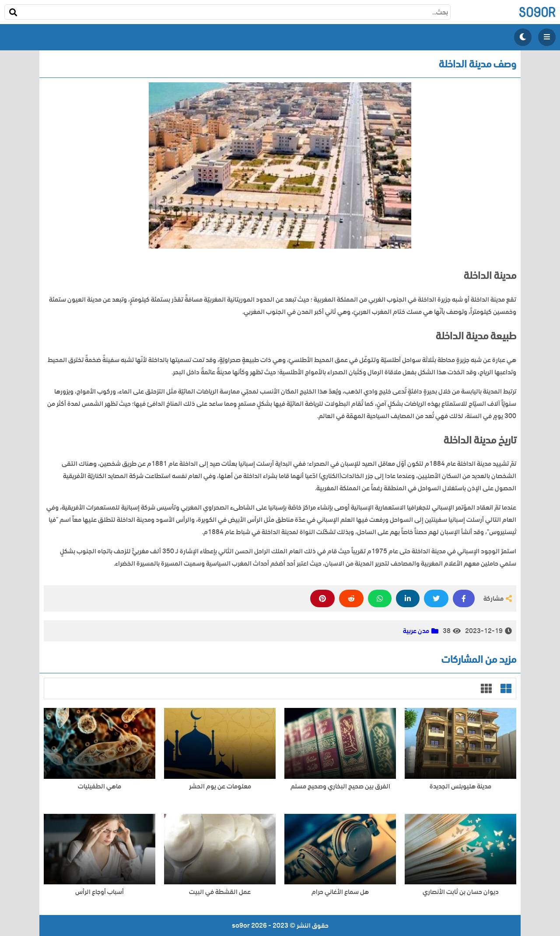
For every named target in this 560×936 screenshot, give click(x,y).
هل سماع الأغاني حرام (340, 892)
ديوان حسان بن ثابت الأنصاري (461, 892)
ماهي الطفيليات (100, 786)
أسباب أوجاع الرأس (100, 892)
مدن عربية (416, 631)
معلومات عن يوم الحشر (220, 786)
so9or (537, 12)
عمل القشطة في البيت (220, 892)
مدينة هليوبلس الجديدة (460, 786)
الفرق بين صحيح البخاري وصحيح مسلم (340, 786)
